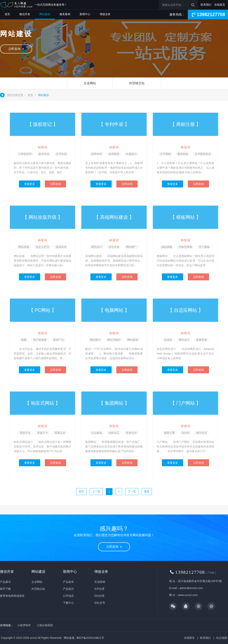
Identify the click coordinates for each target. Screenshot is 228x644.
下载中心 (68, 603)
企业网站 (90, 83)
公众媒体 (97, 433)
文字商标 (165, 154)
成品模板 (167, 247)
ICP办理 (99, 589)
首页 (7, 14)
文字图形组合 (203, 154)
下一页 (132, 491)
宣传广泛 (59, 340)
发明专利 (97, 154)
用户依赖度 (40, 340)
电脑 (24, 340)
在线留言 (220, 5)
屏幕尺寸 (43, 433)
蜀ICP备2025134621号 (90, 638)
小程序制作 (24, 625)
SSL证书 (100, 603)
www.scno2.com (188, 595)
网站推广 (131, 247)
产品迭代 (68, 589)
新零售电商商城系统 (12, 596)
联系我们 (206, 5)
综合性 (185, 433)
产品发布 (68, 582)
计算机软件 (25, 154)
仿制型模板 (185, 247)
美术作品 (44, 154)
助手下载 (5, 589)
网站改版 (24, 247)
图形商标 (183, 154)
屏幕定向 (60, 433)
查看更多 (30, 184)
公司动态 (68, 596)
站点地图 (222, 638)
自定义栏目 (43, 247)
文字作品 (61, 154)
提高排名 (61, 247)
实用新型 (114, 154)
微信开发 (25, 14)
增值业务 (105, 14)
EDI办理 (99, 596)
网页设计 (97, 247)
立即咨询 (16, 49)
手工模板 (204, 247)
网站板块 (133, 340)
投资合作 (131, 433)
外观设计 (131, 154)
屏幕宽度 (202, 340)
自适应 (168, 340)
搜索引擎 (169, 433)
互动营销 (100, 582)
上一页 (96, 491)
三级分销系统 (45, 625)
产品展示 (5, 582)
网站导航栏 (114, 340)
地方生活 (202, 433)
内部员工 (114, 433)
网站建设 (45, 14)
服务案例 (65, 14)
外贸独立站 (137, 83)
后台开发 (114, 247)
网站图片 (95, 340)
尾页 (147, 491)
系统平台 (25, 433)
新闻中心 (85, 14)
